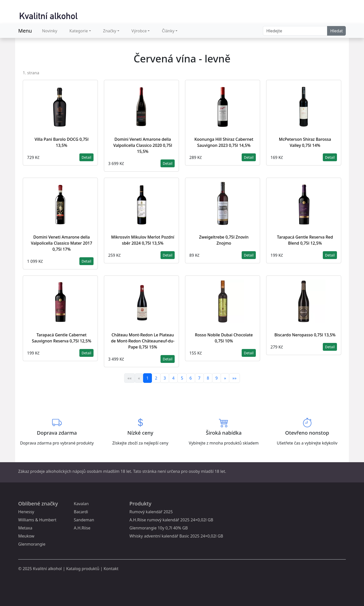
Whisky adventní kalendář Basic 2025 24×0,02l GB (176, 536)
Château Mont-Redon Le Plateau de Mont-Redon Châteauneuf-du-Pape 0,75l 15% (143, 341)
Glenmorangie (32, 544)
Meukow (26, 536)
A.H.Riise (82, 528)
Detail (86, 157)
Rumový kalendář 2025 (151, 512)
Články (168, 31)
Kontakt (111, 569)
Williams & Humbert (37, 520)
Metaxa (25, 528)
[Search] (295, 31)
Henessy (26, 512)
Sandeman (84, 520)
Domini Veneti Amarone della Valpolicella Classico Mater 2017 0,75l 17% (61, 243)
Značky (110, 31)
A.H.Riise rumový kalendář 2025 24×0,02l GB (171, 520)
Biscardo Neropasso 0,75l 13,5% (305, 335)
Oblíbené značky (38, 504)
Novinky (50, 31)
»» (234, 378)
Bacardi (81, 512)
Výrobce (139, 31)
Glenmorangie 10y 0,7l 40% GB (159, 528)
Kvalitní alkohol (47, 569)
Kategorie (79, 31)
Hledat (336, 31)
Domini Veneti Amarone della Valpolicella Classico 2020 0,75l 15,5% (143, 145)
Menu (25, 31)
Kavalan (81, 504)
